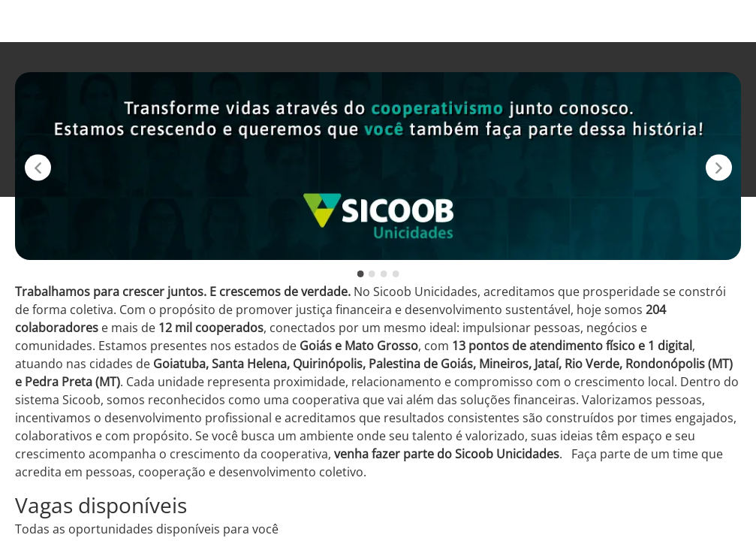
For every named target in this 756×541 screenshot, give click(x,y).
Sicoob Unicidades (472, 21)
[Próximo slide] (719, 168)
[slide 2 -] (372, 274)
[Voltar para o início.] (39, 21)
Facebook (642, 21)
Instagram (569, 21)
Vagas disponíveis (354, 21)
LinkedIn (710, 21)
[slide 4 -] (395, 274)
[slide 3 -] (384, 274)
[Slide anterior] (38, 168)
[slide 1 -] (361, 274)
